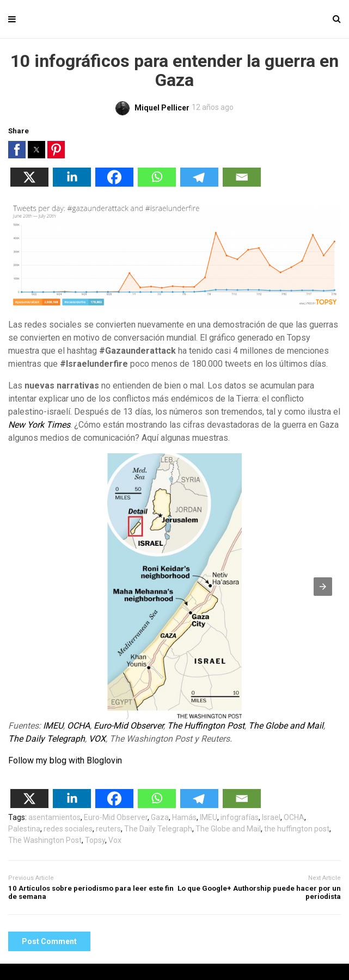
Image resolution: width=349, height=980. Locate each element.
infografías (240, 817)
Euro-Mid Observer (128, 726)
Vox (115, 840)
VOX (97, 739)
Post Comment (49, 941)
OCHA (78, 726)
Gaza (160, 817)
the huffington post (297, 829)
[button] (17, 150)
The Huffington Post (206, 726)
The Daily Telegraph (47, 739)
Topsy (95, 840)
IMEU (53, 726)
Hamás (184, 817)
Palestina (24, 829)
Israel (271, 817)
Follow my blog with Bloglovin (65, 760)
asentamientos (54, 817)
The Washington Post (45, 840)
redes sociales (68, 829)
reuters (108, 829)
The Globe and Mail (286, 726)
